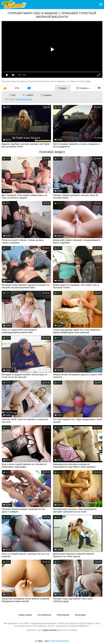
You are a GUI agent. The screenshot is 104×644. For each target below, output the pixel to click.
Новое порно (25, 615)
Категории (80, 615)
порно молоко (50, 630)
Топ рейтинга (44, 615)
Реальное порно (24, 99)
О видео (63, 88)
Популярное (63, 615)
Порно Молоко (60, 641)
